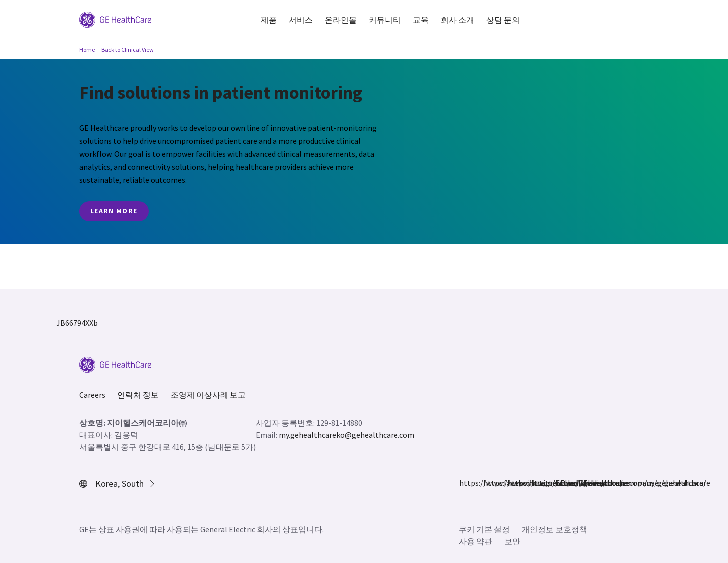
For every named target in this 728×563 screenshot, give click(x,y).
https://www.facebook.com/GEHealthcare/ (465, 483)
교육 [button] (421, 20)
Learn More (114, 211)
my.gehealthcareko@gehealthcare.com (347, 435)
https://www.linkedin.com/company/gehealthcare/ (537, 483)
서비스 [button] (301, 20)
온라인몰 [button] (341, 20)
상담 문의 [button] (503, 20)
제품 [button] (269, 20)
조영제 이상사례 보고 (208, 395)
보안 (512, 541)
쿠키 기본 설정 (484, 529)
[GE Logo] (115, 19)
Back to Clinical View (128, 50)
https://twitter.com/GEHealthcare (513, 483)
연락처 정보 (138, 395)
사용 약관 (475, 541)
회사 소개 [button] (457, 20)
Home (87, 50)
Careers (92, 395)
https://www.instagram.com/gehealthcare (489, 483)
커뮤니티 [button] (385, 20)
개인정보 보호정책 (554, 529)
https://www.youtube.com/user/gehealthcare (561, 483)
